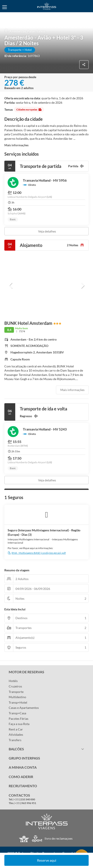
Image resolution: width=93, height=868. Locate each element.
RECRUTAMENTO (23, 786)
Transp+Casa (17, 713)
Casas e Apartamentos (24, 708)
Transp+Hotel (18, 702)
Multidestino (17, 697)
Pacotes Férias (19, 719)
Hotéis (13, 681)
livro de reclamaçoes (59, 838)
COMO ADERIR (21, 777)
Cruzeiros (15, 686)
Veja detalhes (47, 231)
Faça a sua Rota (19, 724)
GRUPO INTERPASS (24, 758)
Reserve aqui (47, 860)
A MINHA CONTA (23, 767)
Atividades (16, 735)
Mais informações (16, 145)
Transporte (16, 692)
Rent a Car (16, 729)
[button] (11, 286)
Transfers (15, 740)
